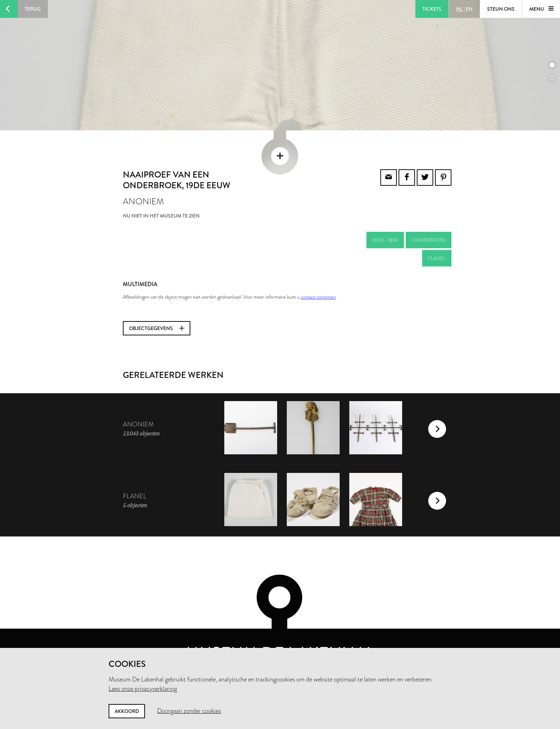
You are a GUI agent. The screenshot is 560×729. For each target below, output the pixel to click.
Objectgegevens (157, 307)
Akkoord (127, 711)
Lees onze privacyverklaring (143, 689)
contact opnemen (318, 276)
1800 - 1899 (385, 219)
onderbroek (429, 219)
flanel (437, 237)
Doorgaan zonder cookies (189, 711)
